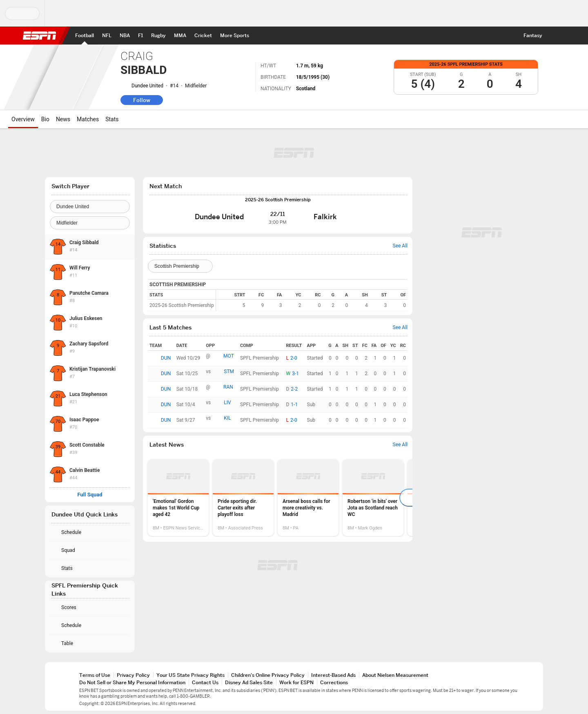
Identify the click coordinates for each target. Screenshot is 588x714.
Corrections (334, 682)
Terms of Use (95, 675)
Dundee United (147, 86)
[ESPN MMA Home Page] (180, 36)
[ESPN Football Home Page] (85, 36)
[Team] (90, 207)
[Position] (90, 223)
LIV (227, 403)
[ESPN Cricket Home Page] (203, 36)
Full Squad (90, 495)
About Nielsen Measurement (395, 675)
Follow (142, 100)
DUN (166, 358)
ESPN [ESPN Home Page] (40, 36)
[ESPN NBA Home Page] (125, 36)
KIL (227, 418)
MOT (229, 356)
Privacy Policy (133, 675)
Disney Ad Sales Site (249, 682)
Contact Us (205, 682)
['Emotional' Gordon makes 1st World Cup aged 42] (178, 498)
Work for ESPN (296, 682)
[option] (178, 498)
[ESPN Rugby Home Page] (158, 36)
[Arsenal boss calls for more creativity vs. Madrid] (308, 498)
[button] (554, 36)
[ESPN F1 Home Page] (140, 36)
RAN (228, 387)
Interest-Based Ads (333, 675)
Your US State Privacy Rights (190, 675)
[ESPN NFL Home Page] (107, 36)
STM (229, 371)
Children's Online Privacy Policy (268, 675)
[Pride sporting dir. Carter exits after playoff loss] (243, 498)
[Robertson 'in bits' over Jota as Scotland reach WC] (373, 498)
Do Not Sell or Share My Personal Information (132, 682)
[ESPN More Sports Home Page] (235, 36)
